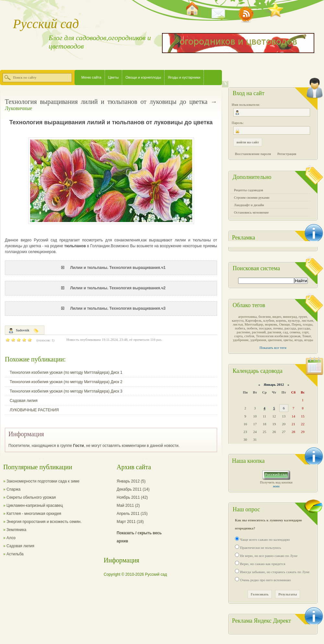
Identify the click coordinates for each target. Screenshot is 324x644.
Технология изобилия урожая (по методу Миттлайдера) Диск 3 (66, 391)
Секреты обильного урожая (31, 497)
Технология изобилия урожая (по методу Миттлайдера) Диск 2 (66, 382)
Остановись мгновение (251, 212)
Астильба (15, 554)
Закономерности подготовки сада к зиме (43, 481)
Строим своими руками (252, 197)
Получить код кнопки (276, 482)
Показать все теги (273, 348)
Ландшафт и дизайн (249, 205)
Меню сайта (91, 77)
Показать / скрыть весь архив (139, 537)
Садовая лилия (24, 401)
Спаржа (13, 489)
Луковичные (18, 108)
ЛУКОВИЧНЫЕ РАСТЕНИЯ (34, 410)
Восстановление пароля (253, 154)
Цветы (114, 77)
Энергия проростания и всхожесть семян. (44, 522)
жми (276, 486)
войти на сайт (248, 142)
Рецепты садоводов (249, 190)
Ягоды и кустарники (184, 77)
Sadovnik (23, 330)
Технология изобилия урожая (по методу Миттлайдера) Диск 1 (66, 372)
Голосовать (260, 594)
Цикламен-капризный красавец (35, 505)
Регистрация (287, 154)
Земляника (16, 530)
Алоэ (11, 538)
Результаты (288, 594)
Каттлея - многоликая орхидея (34, 514)
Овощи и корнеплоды (143, 77)
